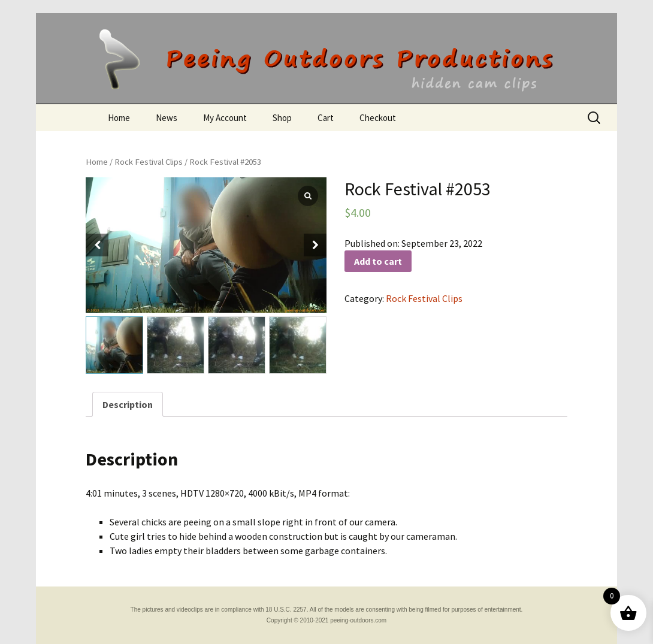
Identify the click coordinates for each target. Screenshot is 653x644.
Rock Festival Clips (149, 162)
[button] (315, 245)
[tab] (128, 404)
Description (128, 404)
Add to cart (378, 261)
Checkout (378, 118)
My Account (225, 118)
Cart (326, 118)
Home (119, 118)
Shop (282, 118)
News (167, 118)
